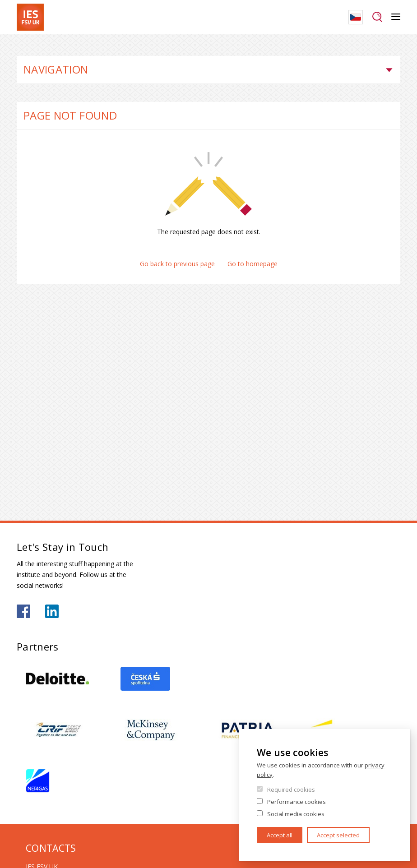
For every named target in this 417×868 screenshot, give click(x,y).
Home (19, 45)
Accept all (280, 835)
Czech (356, 17)
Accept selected (338, 835)
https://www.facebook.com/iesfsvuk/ (23, 611)
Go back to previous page (177, 264)
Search (377, 17)
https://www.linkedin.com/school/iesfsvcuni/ (52, 611)
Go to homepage (253, 264)
